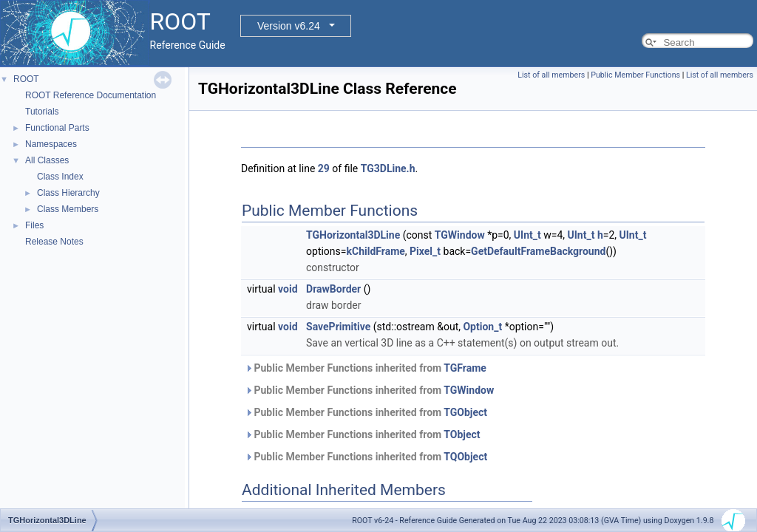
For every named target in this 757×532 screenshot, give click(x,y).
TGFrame (465, 368)
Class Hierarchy (68, 193)
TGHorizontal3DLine (353, 235)
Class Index (60, 177)
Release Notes (54, 242)
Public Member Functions (635, 75)
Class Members (68, 209)
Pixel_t (425, 251)
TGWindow (460, 235)
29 (324, 168)
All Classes (47, 160)
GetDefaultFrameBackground (538, 251)
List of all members (551, 75)
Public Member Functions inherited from (366, 368)
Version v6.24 (289, 26)
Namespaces (51, 144)
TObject (462, 434)
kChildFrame (376, 251)
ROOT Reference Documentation (91, 95)
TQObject (465, 457)
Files (34, 225)
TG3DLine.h (388, 168)
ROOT (26, 79)
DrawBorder (333, 289)
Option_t (482, 327)
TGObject (465, 412)
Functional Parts (57, 128)
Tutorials (42, 112)
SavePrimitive (338, 327)
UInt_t (527, 235)
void (288, 289)
